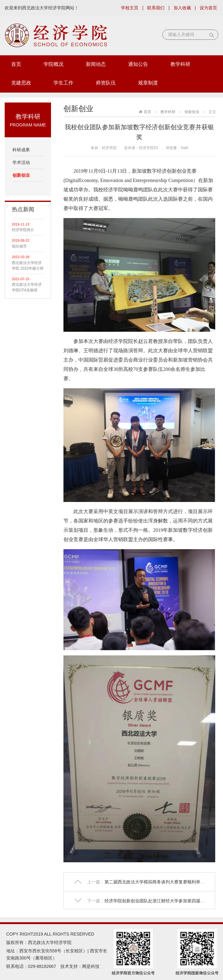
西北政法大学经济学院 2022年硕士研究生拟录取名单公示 (28, 266)
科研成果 (21, 150)
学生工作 (63, 83)
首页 (16, 64)
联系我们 (156, 8)
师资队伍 (106, 83)
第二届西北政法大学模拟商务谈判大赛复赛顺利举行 (156, 882)
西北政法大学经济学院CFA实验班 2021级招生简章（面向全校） (27, 288)
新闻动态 (96, 64)
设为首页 (208, 8)
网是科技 (91, 966)
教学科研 (180, 64)
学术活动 (21, 162)
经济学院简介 (23, 230)
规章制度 (148, 83)
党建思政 (21, 83)
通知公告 (138, 64)
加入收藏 (182, 8)
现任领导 (19, 246)
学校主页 (130, 8)
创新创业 (21, 175)
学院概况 (53, 64)
